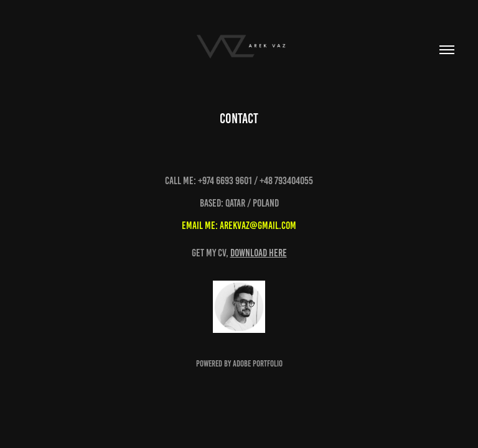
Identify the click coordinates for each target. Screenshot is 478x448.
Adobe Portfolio (258, 364)
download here (259, 253)
